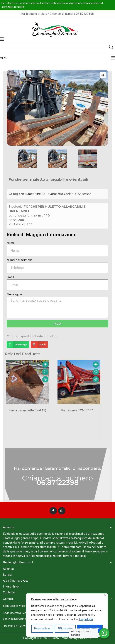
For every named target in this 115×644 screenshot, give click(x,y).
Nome (11, 243)
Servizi (7, 575)
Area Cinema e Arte (16, 581)
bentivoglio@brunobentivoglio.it (22, 619)
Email (10, 277)
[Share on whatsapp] (18, 345)
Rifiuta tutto (65, 629)
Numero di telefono (20, 260)
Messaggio (14, 294)
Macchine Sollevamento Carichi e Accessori (59, 194)
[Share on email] (39, 345)
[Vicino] (105, 595)
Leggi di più (86, 619)
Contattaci (10, 593)
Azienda (8, 569)
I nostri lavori (12, 587)
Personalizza (42, 629)
